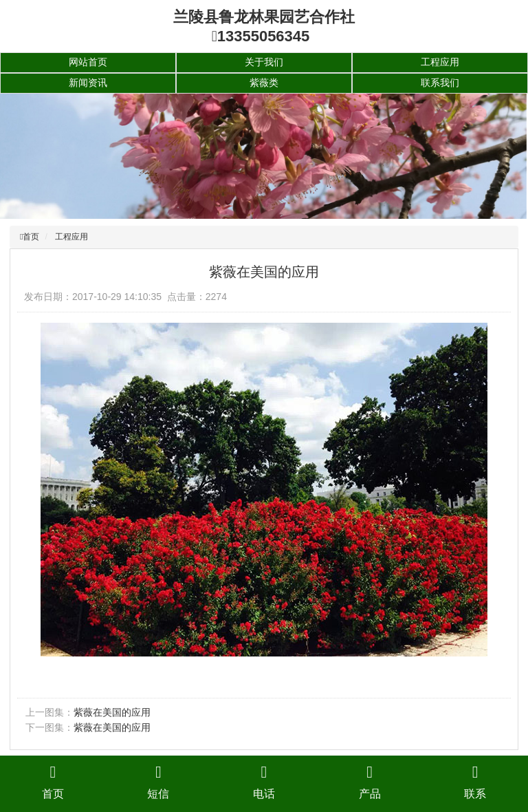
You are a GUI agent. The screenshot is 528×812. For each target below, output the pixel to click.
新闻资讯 (88, 83)
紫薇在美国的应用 (112, 712)
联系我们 (440, 83)
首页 (31, 237)
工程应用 (440, 62)
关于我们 (264, 62)
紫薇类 (264, 83)
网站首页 (88, 62)
